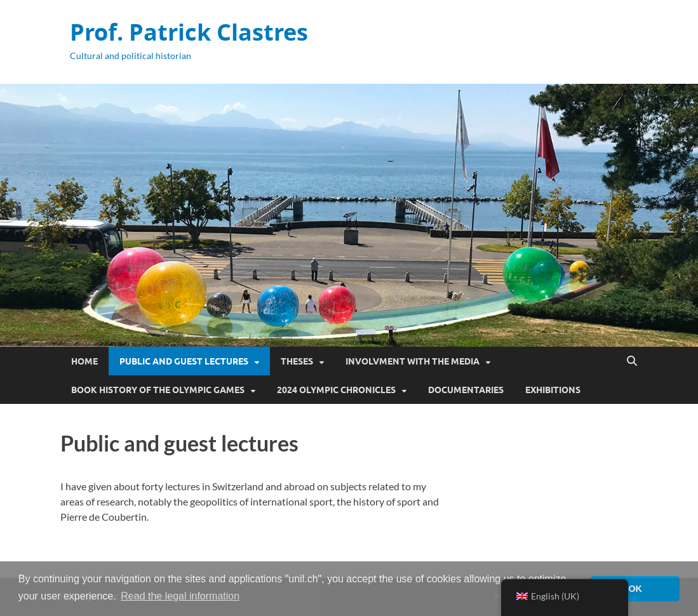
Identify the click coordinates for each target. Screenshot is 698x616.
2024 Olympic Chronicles (336, 390)
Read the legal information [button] (180, 596)
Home (84, 361)
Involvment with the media (413, 361)
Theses (297, 361)
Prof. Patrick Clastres (189, 32)
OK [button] (635, 589)
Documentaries (466, 390)
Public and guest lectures (184, 361)
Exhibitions (553, 390)
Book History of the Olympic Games (158, 390)
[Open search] (632, 361)
